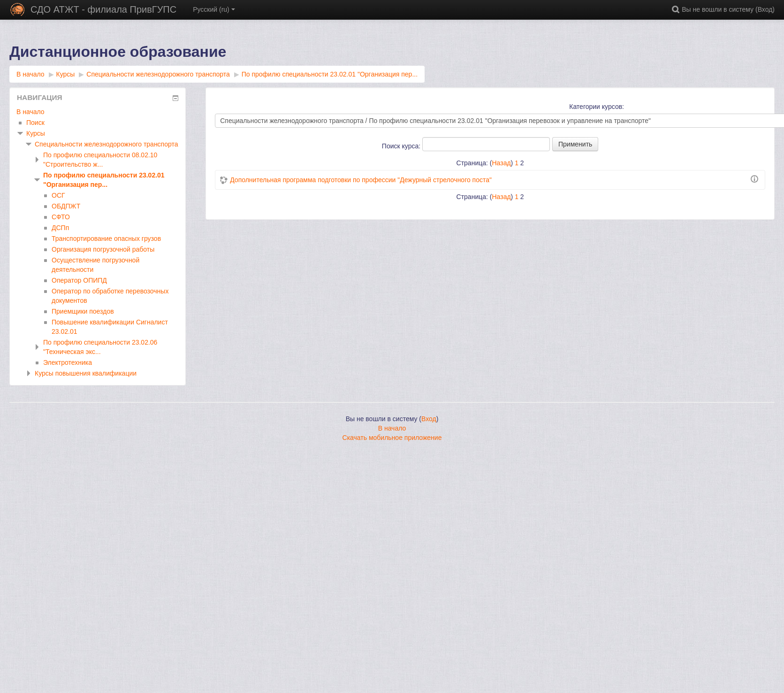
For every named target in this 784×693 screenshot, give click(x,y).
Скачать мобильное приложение (392, 438)
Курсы (36, 133)
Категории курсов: (597, 107)
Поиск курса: (402, 146)
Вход (765, 9)
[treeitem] (98, 112)
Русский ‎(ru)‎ (214, 9)
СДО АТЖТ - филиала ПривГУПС (103, 9)
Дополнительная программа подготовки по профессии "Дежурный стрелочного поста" (361, 180)
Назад (501, 163)
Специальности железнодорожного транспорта (107, 144)
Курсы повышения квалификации (86, 373)
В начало (30, 112)
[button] (677, 9)
